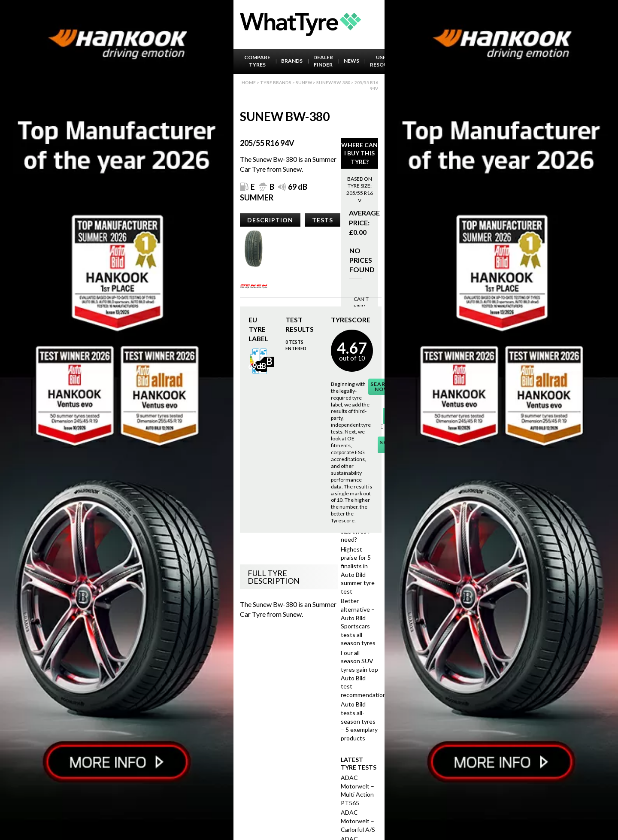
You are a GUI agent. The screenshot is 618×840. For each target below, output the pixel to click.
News (351, 61)
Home (249, 82)
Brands (292, 61)
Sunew (304, 82)
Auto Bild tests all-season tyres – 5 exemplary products (359, 721)
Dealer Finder (323, 61)
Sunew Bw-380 (333, 82)
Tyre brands (276, 82)
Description (270, 220)
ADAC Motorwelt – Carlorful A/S (358, 821)
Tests (323, 220)
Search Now (382, 387)
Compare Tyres (257, 61)
